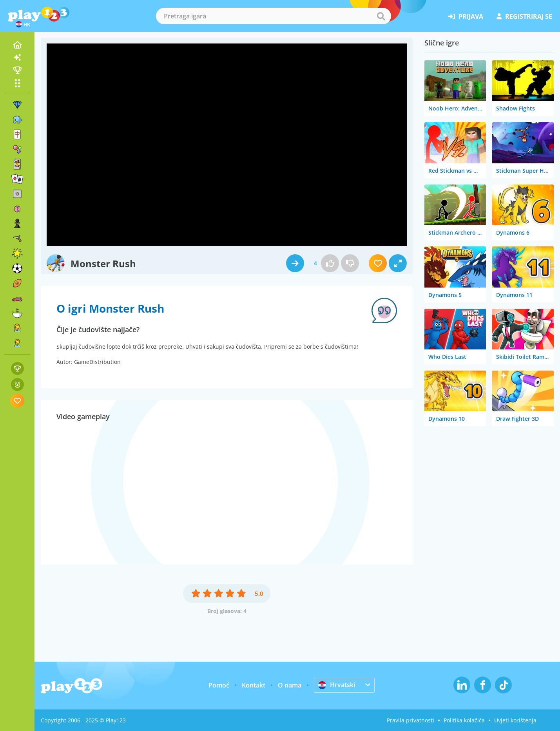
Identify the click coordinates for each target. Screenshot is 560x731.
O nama (290, 685)
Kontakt (254, 685)
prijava (466, 16)
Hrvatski (337, 685)
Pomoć (219, 685)
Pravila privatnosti (410, 720)
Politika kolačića (464, 720)
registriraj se (524, 16)
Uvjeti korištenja (515, 720)
